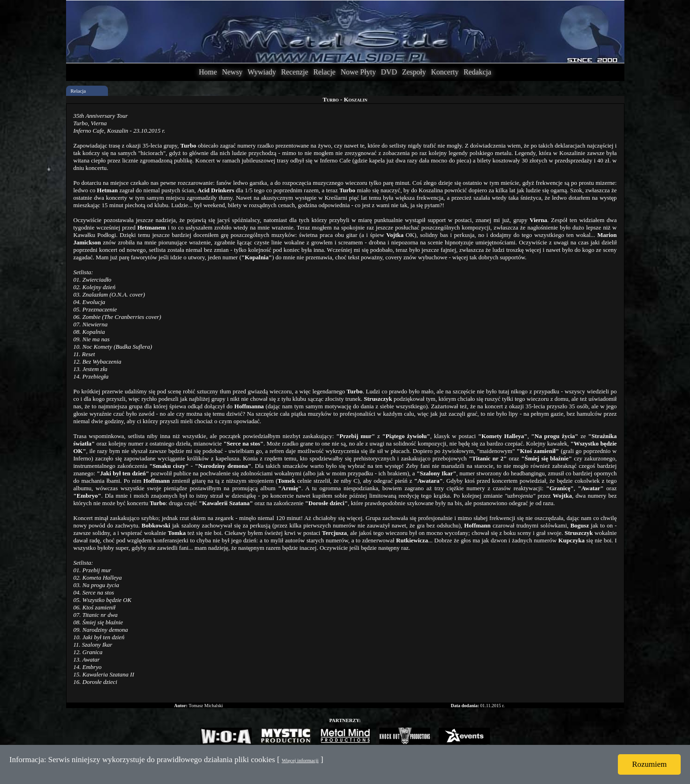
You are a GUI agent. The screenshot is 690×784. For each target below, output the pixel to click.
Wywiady (262, 72)
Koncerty (445, 72)
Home (208, 72)
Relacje (324, 72)
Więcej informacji (300, 760)
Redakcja (477, 72)
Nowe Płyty (358, 72)
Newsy (232, 72)
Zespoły (414, 72)
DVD (389, 72)
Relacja (78, 91)
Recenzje (295, 72)
